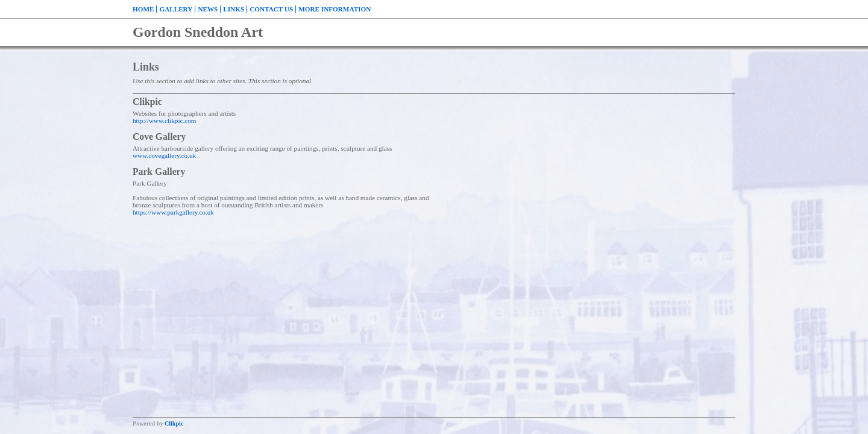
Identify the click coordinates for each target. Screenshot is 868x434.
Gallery (176, 9)
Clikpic (147, 102)
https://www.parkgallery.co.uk (173, 212)
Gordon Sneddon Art (198, 32)
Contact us (271, 9)
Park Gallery (159, 171)
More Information (335, 9)
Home (143, 9)
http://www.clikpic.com (165, 121)
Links (234, 9)
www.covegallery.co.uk (164, 156)
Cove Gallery (159, 137)
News (208, 9)
